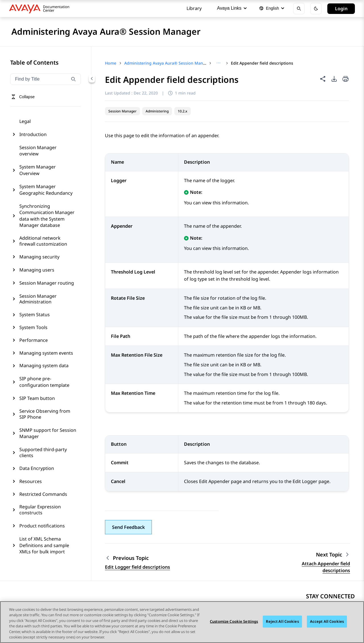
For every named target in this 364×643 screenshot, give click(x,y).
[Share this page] (323, 79)
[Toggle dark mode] (316, 9)
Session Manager (122, 111)
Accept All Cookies (327, 622)
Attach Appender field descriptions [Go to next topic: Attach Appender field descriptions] (326, 567)
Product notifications (42, 526)
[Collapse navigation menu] (92, 79)
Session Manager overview (38, 151)
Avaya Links (232, 8)
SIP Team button (37, 398)
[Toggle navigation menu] (23, 97)
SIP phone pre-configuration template (44, 382)
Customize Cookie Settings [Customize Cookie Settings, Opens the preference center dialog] (234, 622)
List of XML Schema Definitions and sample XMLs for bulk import (44, 545)
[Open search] (299, 9)
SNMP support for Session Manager (48, 433)
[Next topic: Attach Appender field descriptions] (333, 555)
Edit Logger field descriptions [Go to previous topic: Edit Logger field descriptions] (137, 567)
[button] (128, 527)
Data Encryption (37, 468)
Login (341, 9)
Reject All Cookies (282, 622)
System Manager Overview (38, 170)
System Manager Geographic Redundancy (46, 190)
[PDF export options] (334, 79)
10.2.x (183, 111)
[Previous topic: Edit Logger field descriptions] (137, 558)
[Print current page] (346, 79)
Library (194, 8)
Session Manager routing (47, 283)
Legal (25, 121)
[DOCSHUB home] (41, 9)
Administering (157, 111)
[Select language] (272, 9)
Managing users (37, 270)
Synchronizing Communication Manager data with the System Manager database (47, 216)
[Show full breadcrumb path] (219, 63)
